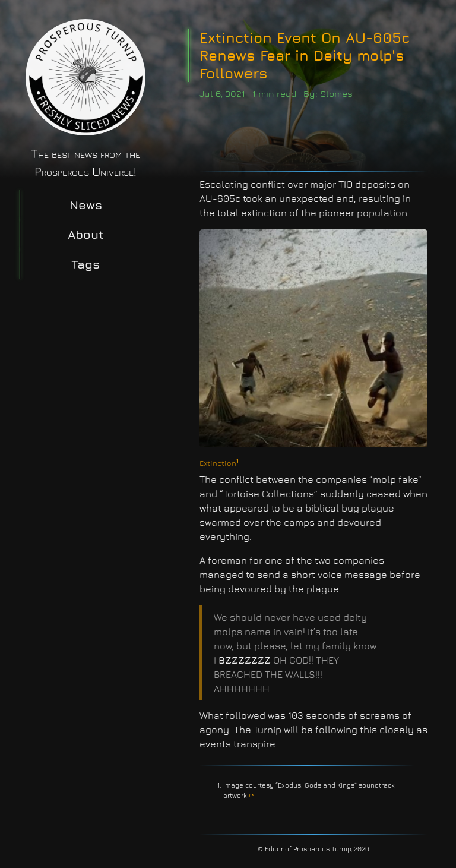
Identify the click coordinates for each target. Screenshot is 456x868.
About (85, 234)
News (86, 205)
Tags (85, 264)
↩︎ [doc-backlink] (251, 795)
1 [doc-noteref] (237, 460)
